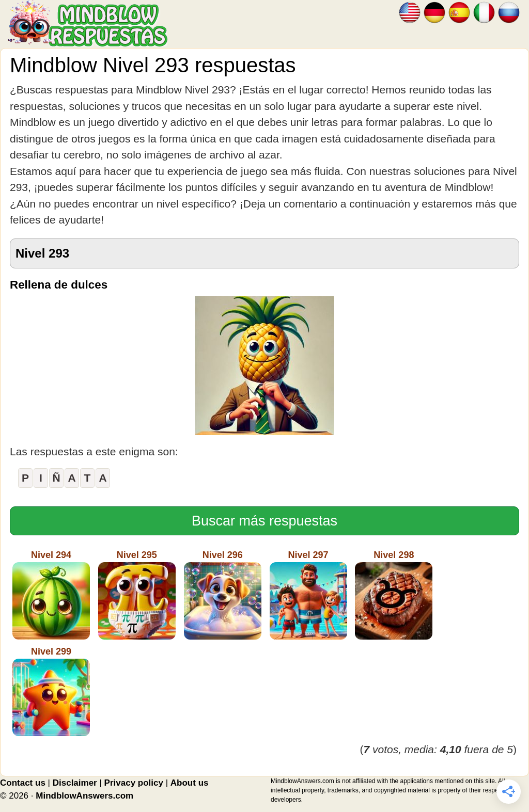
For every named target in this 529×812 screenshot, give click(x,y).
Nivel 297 (308, 595)
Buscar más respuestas (264, 521)
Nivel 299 (51, 691)
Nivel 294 (51, 595)
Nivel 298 (394, 595)
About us (190, 783)
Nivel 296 (223, 595)
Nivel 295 (137, 595)
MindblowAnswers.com (84, 796)
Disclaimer (75, 783)
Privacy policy (134, 783)
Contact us (23, 783)
